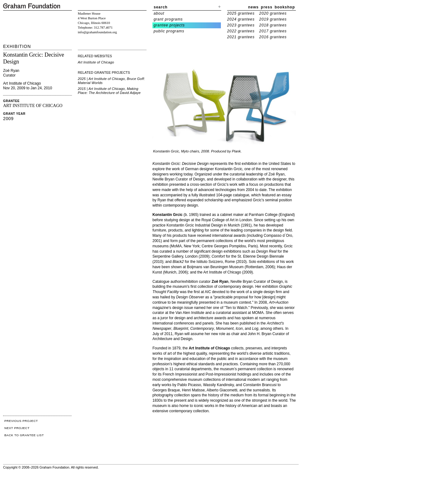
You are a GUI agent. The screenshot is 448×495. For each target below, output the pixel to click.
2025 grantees (241, 13)
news (254, 7)
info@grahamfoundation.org (97, 32)
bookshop (285, 7)
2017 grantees (273, 31)
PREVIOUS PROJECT (21, 421)
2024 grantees (241, 19)
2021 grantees (241, 37)
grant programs (168, 19)
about (159, 13)
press (267, 7)
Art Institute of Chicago (96, 62)
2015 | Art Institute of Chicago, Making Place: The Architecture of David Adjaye (109, 91)
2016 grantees (273, 37)
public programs (169, 31)
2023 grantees (241, 25)
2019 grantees (273, 19)
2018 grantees (273, 25)
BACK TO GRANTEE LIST (24, 435)
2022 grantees (241, 31)
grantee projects (169, 25)
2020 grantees (273, 13)
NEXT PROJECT (17, 428)
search (161, 7)
